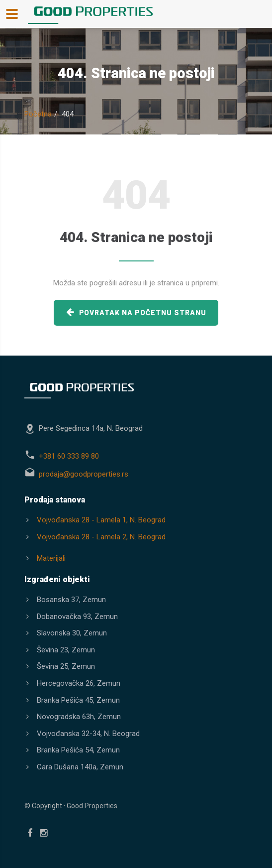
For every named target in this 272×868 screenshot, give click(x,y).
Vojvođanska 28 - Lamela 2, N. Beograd (101, 537)
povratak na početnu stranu (136, 312)
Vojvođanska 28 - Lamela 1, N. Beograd (101, 520)
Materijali (51, 558)
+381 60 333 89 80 (69, 456)
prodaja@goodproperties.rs (84, 474)
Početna (38, 114)
